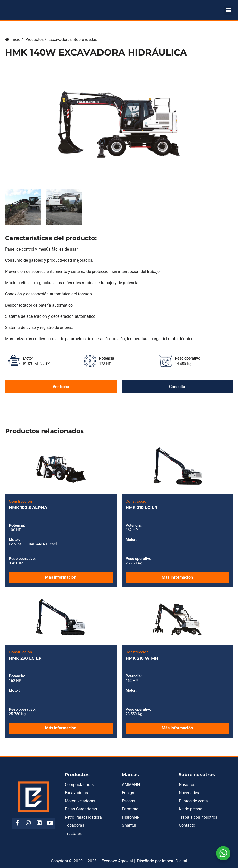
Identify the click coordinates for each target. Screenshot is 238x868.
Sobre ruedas (85, 40)
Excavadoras (60, 40)
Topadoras (74, 825)
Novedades (189, 793)
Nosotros (187, 785)
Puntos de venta (193, 801)
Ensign (128, 793)
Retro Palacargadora (83, 817)
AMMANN (131, 785)
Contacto (187, 825)
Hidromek (131, 817)
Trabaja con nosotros (198, 817)
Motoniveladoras (80, 801)
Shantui (129, 825)
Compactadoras (79, 785)
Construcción (20, 501)
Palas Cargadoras (81, 809)
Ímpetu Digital (175, 861)
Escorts (129, 801)
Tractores (73, 833)
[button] (228, 10)
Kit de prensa (191, 809)
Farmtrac (130, 809)
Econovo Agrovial (117, 861)
